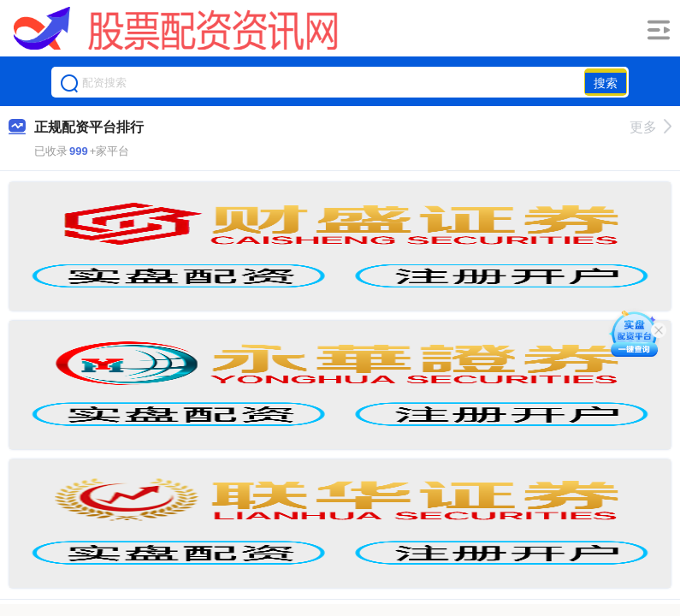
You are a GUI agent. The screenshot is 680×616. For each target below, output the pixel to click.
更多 (650, 127)
